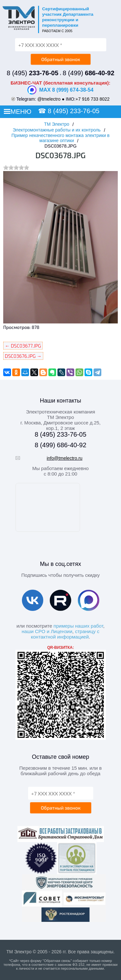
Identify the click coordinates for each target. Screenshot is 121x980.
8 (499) (88, 73)
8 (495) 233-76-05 (74, 111)
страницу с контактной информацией (65, 634)
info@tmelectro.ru (65, 458)
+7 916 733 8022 (93, 99)
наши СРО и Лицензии (47, 631)
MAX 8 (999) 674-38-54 (60, 90)
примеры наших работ (78, 626)
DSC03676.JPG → (23, 356)
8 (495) (33, 73)
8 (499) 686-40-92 (60, 445)
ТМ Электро (57, 124)
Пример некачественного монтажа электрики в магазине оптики (60, 138)
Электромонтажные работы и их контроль (57, 130)
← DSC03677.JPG (23, 346)
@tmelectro (49, 99)
